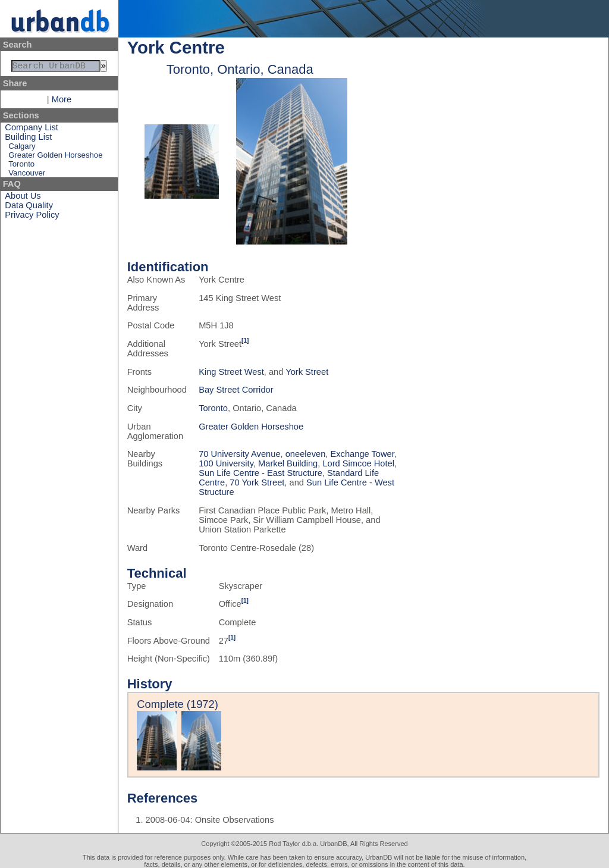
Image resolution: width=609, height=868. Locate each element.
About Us (23, 198)
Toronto (21, 166)
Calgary (22, 148)
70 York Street (257, 482)
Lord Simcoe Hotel (358, 463)
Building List (28, 139)
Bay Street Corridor (236, 390)
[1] (245, 341)
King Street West (231, 372)
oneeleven (306, 454)
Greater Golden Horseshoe (55, 157)
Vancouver (27, 175)
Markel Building (288, 463)
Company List (32, 130)
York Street (307, 372)
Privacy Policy (32, 217)
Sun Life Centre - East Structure (260, 473)
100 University (226, 463)
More (62, 102)
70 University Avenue (239, 454)
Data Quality (29, 208)
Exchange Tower (362, 454)
